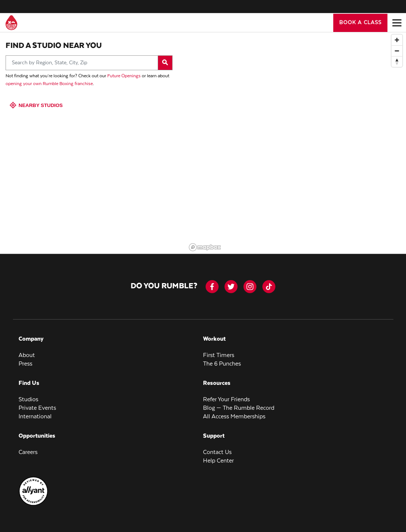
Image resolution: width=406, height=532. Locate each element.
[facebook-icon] (212, 283)
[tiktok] (269, 283)
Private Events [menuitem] (37, 404)
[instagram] (250, 283)
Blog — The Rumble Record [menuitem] (239, 404)
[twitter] (231, 283)
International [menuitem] (35, 413)
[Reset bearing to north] (397, 58)
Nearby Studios (37, 102)
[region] (296, 139)
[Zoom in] (397, 36)
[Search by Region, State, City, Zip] (89, 59)
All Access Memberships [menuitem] (234, 413)
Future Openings (124, 72)
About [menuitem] (27, 352)
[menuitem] (33, 501)
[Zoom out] (397, 47)
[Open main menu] (397, 23)
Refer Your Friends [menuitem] (226, 396)
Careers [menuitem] (28, 449)
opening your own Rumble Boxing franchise (49, 80)
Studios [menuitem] (28, 396)
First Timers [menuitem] (219, 352)
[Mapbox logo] (205, 244)
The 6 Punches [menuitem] (222, 360)
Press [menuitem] (25, 360)
